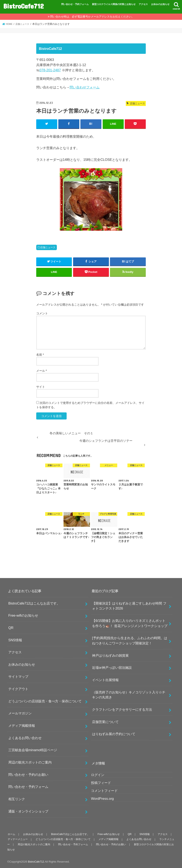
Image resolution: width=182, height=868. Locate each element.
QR (11, 627)
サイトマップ (18, 676)
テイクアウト (18, 689)
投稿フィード (101, 782)
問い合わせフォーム (85, 87)
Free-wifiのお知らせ (23, 615)
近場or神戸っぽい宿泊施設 (112, 667)
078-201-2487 (50, 70)
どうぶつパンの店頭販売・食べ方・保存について (45, 701)
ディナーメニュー (28, 839)
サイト (41, 387)
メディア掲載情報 (22, 725)
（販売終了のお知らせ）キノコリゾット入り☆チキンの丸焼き (129, 694)
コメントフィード (104, 790)
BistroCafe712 (24, 6)
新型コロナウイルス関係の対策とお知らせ (114, 4)
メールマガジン (20, 713)
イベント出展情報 (105, 680)
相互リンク (17, 799)
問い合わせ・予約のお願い (28, 774)
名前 (40, 354)
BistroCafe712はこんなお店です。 (34, 603)
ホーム (11, 834)
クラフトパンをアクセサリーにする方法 (122, 709)
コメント (42, 313)
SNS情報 (15, 640)
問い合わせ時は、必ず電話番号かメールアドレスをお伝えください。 (92, 17)
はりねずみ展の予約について (114, 734)
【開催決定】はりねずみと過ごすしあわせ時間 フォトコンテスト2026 (129, 605)
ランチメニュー (17, 844)
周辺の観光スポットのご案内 (30, 762)
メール (42, 370)
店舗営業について (105, 721)
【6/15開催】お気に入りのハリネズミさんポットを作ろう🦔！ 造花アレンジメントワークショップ (130, 623)
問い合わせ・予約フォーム (75, 4)
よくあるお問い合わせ (25, 738)
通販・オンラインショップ (28, 811)
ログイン (98, 775)
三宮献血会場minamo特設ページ (33, 750)
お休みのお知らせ (160, 4)
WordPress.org (102, 798)
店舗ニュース (48, 247)
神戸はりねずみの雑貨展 (110, 655)
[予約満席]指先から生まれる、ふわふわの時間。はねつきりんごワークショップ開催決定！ (130, 640)
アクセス (143, 4)
